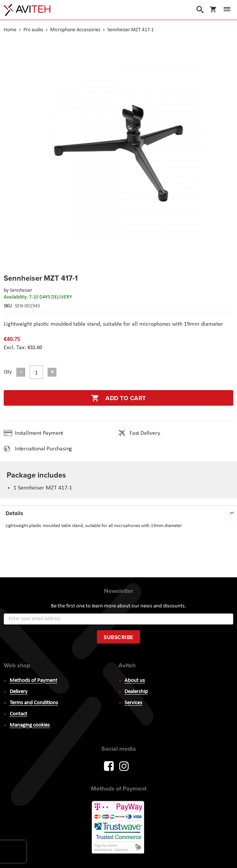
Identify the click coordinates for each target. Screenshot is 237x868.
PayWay (118, 828)
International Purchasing (45, 449)
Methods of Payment (33, 681)
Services (133, 703)
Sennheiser (21, 291)
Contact (18, 714)
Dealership (136, 692)
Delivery (19, 692)
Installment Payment (40, 433)
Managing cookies (30, 725)
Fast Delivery (145, 433)
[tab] (118, 512)
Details (14, 513)
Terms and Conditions (34, 703)
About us (135, 681)
